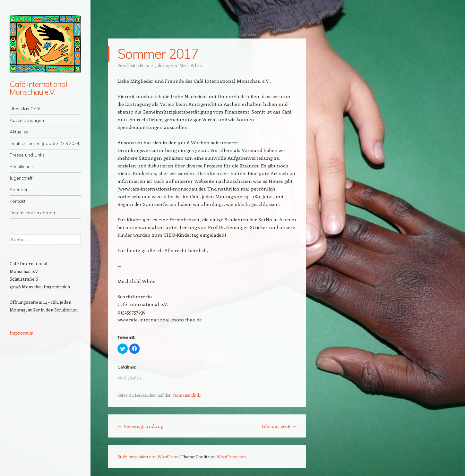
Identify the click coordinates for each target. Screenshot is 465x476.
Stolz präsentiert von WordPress (147, 457)
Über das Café (25, 109)
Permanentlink (186, 395)
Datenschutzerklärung (32, 213)
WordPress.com (231, 457)
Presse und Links (27, 155)
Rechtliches (21, 166)
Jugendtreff (21, 178)
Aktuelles (19, 132)
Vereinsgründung (140, 426)
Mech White (190, 65)
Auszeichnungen (27, 120)
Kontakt (17, 201)
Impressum (22, 333)
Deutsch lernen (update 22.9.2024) (45, 143)
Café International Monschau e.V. (38, 88)
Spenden (19, 190)
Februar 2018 (279, 426)
